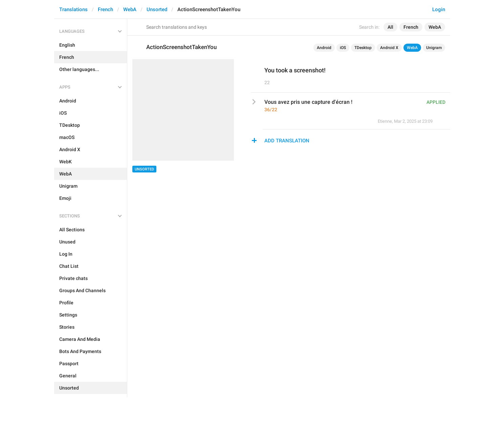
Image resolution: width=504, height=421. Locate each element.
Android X (389, 48)
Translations (73, 9)
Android (324, 48)
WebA (130, 9)
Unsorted (157, 9)
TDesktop (363, 48)
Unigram (434, 48)
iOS (343, 48)
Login (439, 9)
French (105, 9)
